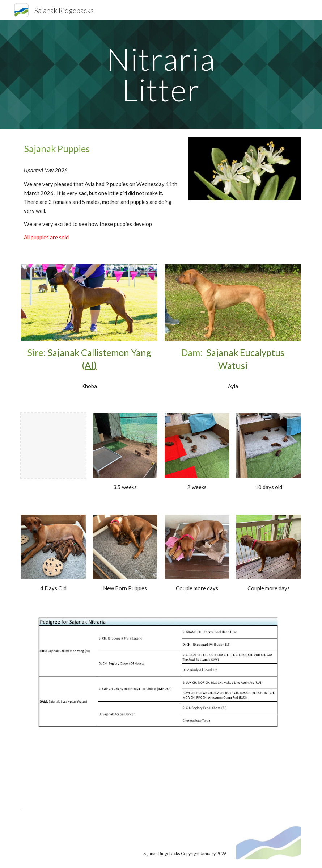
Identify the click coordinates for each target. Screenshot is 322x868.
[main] (161, 74)
